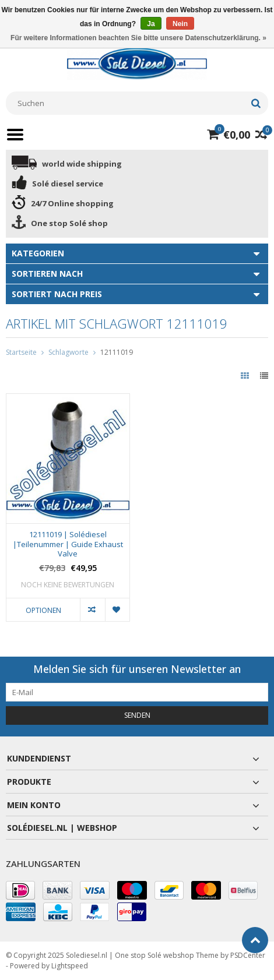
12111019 (117, 352)
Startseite (21, 352)
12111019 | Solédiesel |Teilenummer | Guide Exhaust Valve (68, 544)
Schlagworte (68, 352)
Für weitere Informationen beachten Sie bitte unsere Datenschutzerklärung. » (138, 38)
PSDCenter (248, 955)
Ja (151, 24)
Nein (180, 24)
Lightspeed (70, 966)
